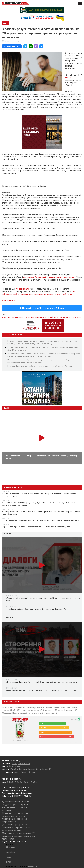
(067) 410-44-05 (15, 766)
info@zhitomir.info (21, 763)
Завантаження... (11, 46)
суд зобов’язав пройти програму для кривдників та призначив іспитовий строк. (39, 293)
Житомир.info (22, 289)
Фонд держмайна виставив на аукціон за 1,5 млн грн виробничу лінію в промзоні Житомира (41, 520)
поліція (39, 317)
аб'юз (71, 317)
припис (32, 317)
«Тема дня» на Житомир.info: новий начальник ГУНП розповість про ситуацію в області (42, 690)
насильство (23, 317)
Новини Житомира (13, 488)
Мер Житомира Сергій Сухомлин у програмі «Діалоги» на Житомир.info (36, 609)
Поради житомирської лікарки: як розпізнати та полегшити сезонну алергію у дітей (37, 527)
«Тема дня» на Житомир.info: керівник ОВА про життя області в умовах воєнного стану (42, 682)
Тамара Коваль (28, 772)
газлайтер (79, 317)
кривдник (6, 317)
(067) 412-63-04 (31, 782)
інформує (69, 77)
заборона (58, 317)
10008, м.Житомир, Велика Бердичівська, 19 (31, 769)
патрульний (48, 317)
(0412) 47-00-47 (14, 782)
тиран (14, 317)
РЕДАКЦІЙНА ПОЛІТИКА (14, 842)
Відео (6, 408)
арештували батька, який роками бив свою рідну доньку (49, 277)
